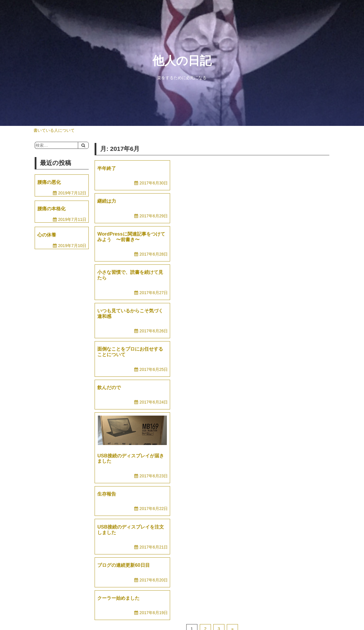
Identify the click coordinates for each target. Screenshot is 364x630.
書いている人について (54, 130)
